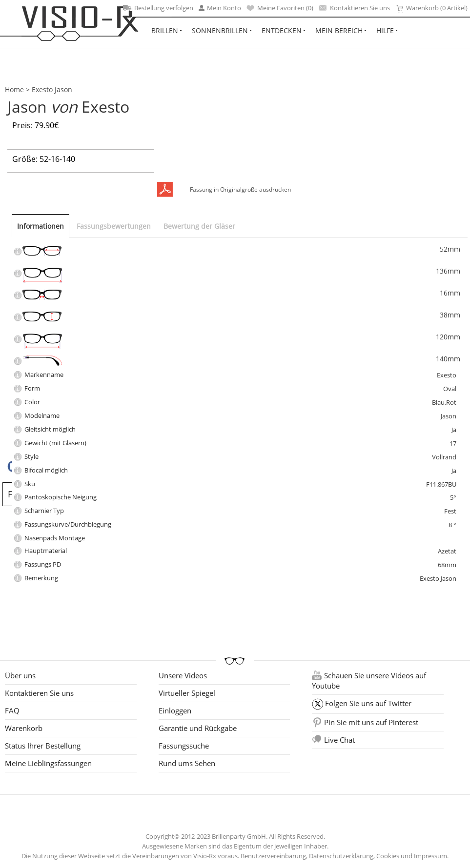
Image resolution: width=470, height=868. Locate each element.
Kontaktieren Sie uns (354, 8)
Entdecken (282, 30)
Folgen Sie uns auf (368, 703)
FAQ (12, 710)
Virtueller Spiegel (187, 693)
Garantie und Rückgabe (198, 728)
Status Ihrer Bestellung (43, 746)
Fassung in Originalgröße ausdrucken (240, 189)
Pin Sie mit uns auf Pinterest (371, 722)
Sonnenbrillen (220, 30)
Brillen (165, 30)
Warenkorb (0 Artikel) (431, 8)
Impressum (430, 856)
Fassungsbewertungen (114, 226)
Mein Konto (220, 8)
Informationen (41, 226)
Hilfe (385, 30)
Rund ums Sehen (187, 763)
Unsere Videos (183, 675)
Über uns (20, 675)
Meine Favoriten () (280, 8)
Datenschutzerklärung (341, 856)
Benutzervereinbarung (273, 856)
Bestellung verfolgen (158, 8)
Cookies (388, 856)
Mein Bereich (339, 30)
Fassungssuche (184, 746)
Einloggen (175, 710)
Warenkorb (24, 728)
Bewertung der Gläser (199, 226)
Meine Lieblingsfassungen (48, 763)
